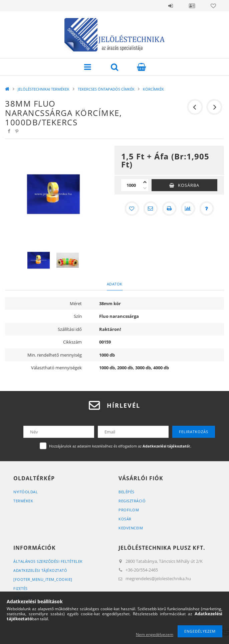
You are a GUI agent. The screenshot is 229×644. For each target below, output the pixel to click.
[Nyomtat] (169, 209)
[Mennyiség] (131, 185)
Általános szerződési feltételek (48, 561)
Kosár (125, 519)
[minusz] (145, 188)
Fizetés (21, 588)
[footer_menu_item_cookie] (43, 579)
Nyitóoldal (26, 492)
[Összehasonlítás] (188, 209)
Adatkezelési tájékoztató (40, 570)
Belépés (171, 6)
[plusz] (145, 182)
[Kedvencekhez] (132, 209)
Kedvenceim (131, 528)
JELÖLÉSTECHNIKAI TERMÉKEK (44, 89)
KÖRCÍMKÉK (153, 89)
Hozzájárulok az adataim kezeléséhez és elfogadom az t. (120, 446)
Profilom (129, 510)
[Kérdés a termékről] (207, 209)
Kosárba (189, 185)
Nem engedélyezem (155, 634)
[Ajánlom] (151, 209)
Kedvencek (213, 6)
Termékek (23, 501)
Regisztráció (132, 501)
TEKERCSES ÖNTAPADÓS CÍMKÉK (106, 89)
